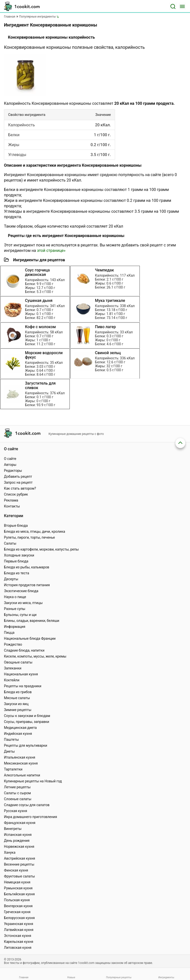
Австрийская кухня (20, 858)
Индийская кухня (18, 734)
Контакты (12, 506)
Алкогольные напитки (22, 775)
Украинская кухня (19, 924)
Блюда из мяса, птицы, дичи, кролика (35, 531)
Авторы (10, 465)
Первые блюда (16, 561)
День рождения (17, 841)
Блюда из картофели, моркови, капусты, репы (41, 549)
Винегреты (13, 829)
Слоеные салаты (18, 799)
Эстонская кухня (18, 936)
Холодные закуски (19, 555)
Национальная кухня (21, 674)
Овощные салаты (18, 662)
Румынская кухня (18, 888)
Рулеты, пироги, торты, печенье (29, 537)
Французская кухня (20, 823)
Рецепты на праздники (23, 686)
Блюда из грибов (18, 692)
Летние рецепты (17, 787)
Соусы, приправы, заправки (27, 722)
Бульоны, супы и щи (20, 615)
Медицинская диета (20, 728)
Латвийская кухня (19, 930)
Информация (15, 627)
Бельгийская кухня (19, 894)
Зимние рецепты (18, 710)
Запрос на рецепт (18, 482)
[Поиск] (173, 6)
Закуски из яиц (16, 704)
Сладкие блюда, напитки (24, 650)
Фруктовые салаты (19, 876)
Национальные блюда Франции (30, 638)
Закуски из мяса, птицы (23, 603)
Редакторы (13, 471)
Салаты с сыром (17, 793)
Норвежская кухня (19, 847)
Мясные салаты (17, 698)
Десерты (11, 579)
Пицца (9, 633)
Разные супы (15, 609)
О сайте (10, 459)
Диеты (9, 751)
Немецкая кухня (17, 882)
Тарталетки (13, 769)
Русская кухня (15, 811)
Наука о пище (15, 597)
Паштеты (11, 740)
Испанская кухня (18, 835)
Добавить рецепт (18, 477)
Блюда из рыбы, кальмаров (27, 567)
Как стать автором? (20, 488)
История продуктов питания (27, 585)
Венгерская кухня (18, 906)
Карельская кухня (19, 942)
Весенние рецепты (19, 864)
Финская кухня (16, 870)
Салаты (10, 543)
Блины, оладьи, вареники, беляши (32, 621)
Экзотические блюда (21, 591)
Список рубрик (16, 494)
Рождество (13, 644)
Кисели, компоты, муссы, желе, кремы (35, 656)
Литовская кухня (18, 948)
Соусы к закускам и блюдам (27, 716)
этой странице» (51, 251)
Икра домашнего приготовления (30, 817)
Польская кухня (17, 900)
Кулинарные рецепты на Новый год (33, 781)
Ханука (10, 852)
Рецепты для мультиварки (26, 745)
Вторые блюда (16, 526)
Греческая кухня (17, 912)
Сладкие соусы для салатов (27, 805)
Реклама (11, 500)
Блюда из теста (17, 573)
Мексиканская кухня (21, 763)
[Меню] (182, 6)
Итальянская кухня (20, 757)
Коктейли (12, 680)
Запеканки (13, 668)
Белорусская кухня (19, 918)
